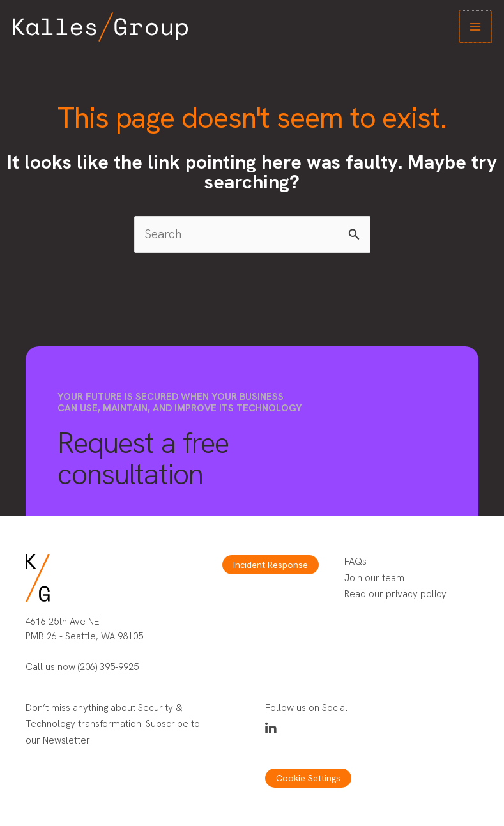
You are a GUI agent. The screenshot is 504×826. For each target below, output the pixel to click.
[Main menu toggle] (476, 27)
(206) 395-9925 (108, 667)
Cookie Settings (308, 778)
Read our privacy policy (395, 594)
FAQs (355, 562)
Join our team (374, 578)
